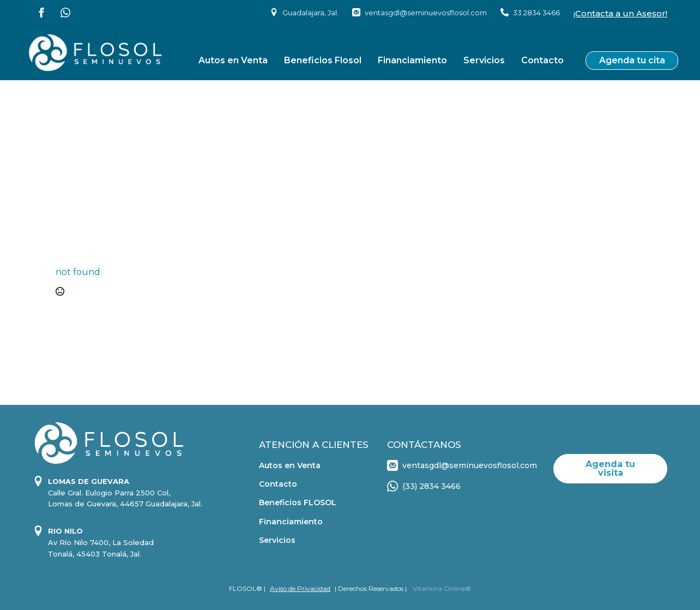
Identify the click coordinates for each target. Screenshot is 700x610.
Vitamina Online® (441, 588)
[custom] (65, 13)
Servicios (484, 60)
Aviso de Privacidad (300, 588)
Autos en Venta (233, 60)
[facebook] (41, 13)
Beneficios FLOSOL (298, 503)
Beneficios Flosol (323, 60)
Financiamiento (412, 60)
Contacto (542, 60)
